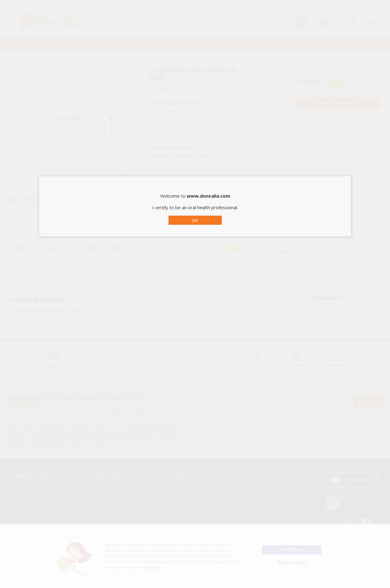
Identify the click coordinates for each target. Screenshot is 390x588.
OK (195, 220)
